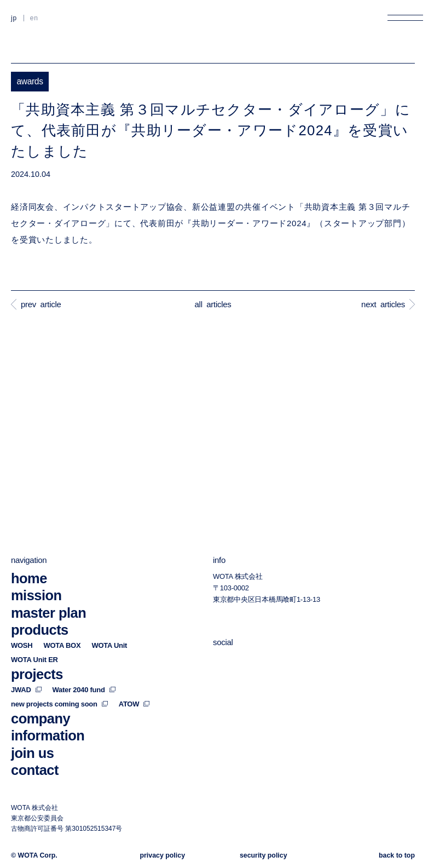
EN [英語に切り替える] (34, 18)
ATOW (134, 704)
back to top (397, 855)
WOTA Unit (109, 645)
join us (32, 753)
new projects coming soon (59, 704)
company (40, 718)
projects (37, 674)
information (48, 735)
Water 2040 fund (84, 690)
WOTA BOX (62, 645)
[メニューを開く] (405, 18)
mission (36, 596)
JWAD (26, 690)
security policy (264, 855)
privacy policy (162, 855)
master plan (48, 613)
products (40, 630)
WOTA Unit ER (34, 660)
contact (35, 770)
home (29, 578)
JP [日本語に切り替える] (14, 18)
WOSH (22, 645)
